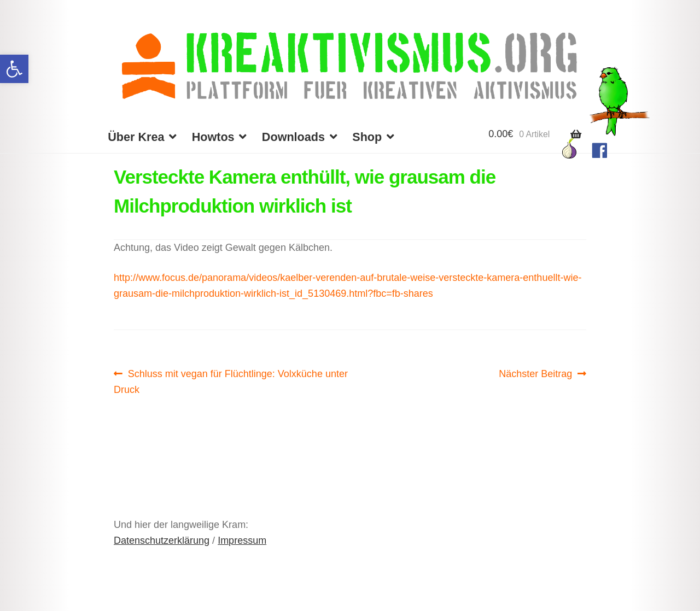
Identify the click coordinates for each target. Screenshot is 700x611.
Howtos (213, 137)
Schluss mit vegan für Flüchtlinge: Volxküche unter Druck (231, 380)
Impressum (242, 540)
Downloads (293, 137)
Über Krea (136, 137)
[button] (14, 69)
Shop (367, 137)
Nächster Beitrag (535, 374)
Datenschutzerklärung (162, 540)
